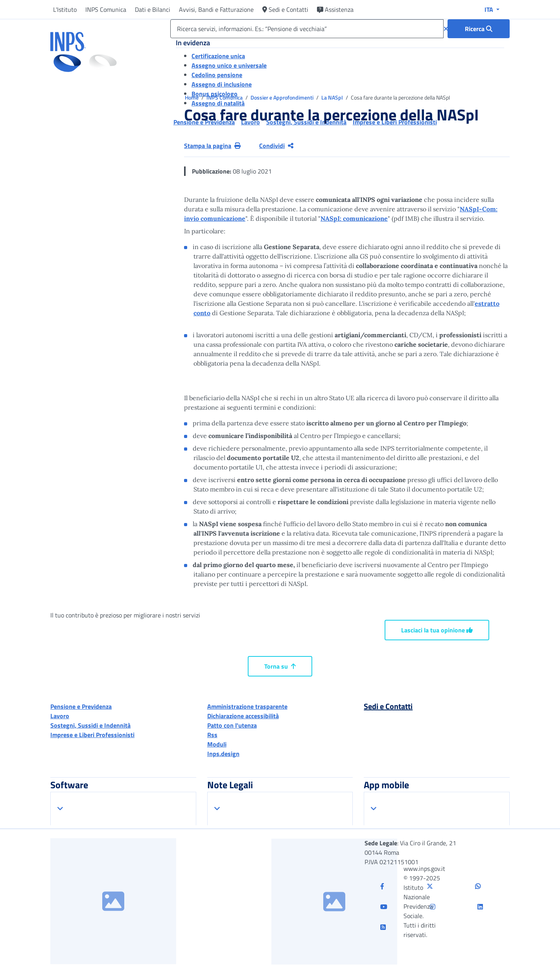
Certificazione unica (218, 56)
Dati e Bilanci (153, 9)
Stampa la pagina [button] (212, 146)
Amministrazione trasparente (247, 706)
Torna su (280, 666)
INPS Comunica (106, 9)
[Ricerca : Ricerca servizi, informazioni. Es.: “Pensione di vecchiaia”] (479, 29)
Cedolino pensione (217, 75)
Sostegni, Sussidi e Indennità (90, 725)
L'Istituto (65, 9)
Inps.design (223, 754)
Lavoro (60, 716)
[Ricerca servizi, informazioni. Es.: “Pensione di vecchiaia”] (307, 29)
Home (192, 97)
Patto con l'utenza (232, 725)
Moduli (217, 744)
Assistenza (335, 9)
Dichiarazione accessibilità (243, 716)
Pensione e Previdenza (81, 706)
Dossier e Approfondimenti (283, 97)
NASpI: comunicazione (354, 218)
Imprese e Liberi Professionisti (92, 735)
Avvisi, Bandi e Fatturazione (216, 9)
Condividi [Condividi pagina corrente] (276, 146)
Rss (212, 735)
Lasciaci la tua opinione (437, 630)
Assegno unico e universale (229, 65)
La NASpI (333, 97)
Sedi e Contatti (285, 9)
